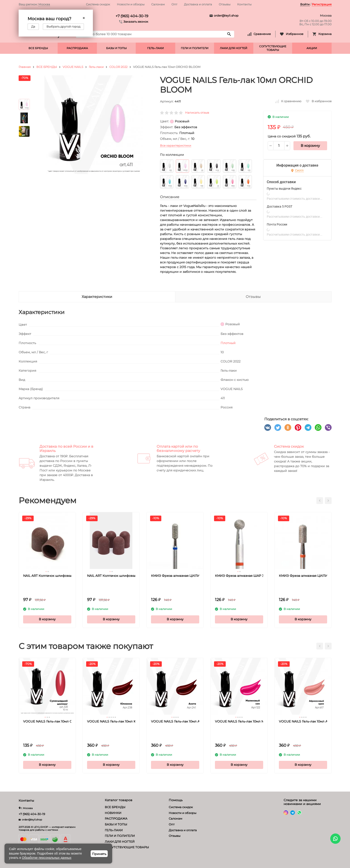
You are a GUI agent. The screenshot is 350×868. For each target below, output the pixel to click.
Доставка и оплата (198, 4)
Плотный (228, 343)
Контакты (244, 4)
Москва (44, 4)
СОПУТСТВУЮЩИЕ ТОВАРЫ (273, 48)
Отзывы (225, 4)
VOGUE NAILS (73, 67)
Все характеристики (176, 145)
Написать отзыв (197, 113)
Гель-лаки (96, 67)
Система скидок (98, 4)
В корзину (310, 146)
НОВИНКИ (113, 813)
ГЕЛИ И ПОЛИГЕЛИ (195, 48)
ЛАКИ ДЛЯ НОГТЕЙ (234, 48)
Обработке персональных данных (47, 858)
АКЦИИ (312, 48)
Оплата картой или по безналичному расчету (178, 449)
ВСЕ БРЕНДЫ (38, 48)
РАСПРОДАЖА (77, 48)
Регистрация (322, 4)
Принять (99, 854)
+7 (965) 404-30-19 (132, 16)
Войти (305, 4)
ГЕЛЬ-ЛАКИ (155, 48)
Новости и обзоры (131, 4)
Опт (174, 4)
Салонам (158, 4)
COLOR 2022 (118, 67)
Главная (25, 67)
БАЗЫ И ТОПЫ (116, 48)
